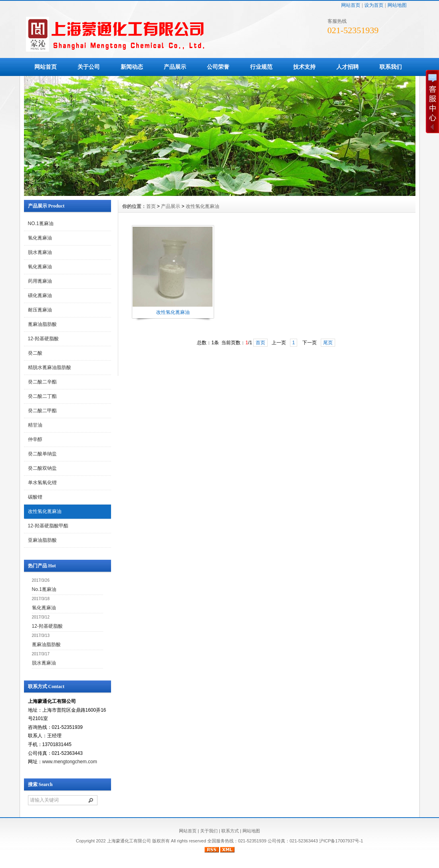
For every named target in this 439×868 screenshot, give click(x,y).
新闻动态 (132, 67)
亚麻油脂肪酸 (42, 540)
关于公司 (89, 67)
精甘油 (35, 425)
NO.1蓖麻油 (41, 223)
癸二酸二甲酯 (42, 411)
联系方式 (230, 831)
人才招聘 (348, 67)
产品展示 (175, 67)
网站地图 (397, 5)
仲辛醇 (35, 439)
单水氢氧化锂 (42, 483)
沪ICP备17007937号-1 (341, 841)
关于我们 (209, 831)
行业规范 (261, 67)
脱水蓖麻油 (40, 252)
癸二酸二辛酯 (42, 382)
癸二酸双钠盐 (42, 468)
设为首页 (374, 5)
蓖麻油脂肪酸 (42, 324)
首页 (151, 206)
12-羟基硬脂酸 (43, 339)
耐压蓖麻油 (40, 310)
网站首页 (351, 5)
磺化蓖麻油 (40, 295)
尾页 (328, 343)
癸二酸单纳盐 (42, 454)
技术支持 (304, 67)
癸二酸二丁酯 (42, 396)
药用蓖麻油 (40, 281)
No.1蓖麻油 (44, 589)
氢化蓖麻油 (40, 238)
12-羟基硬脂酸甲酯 (48, 526)
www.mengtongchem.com (70, 762)
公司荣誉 (218, 67)
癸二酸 (35, 353)
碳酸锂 (35, 497)
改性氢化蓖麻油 (45, 511)
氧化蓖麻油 (40, 267)
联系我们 (391, 67)
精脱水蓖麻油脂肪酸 (50, 367)
